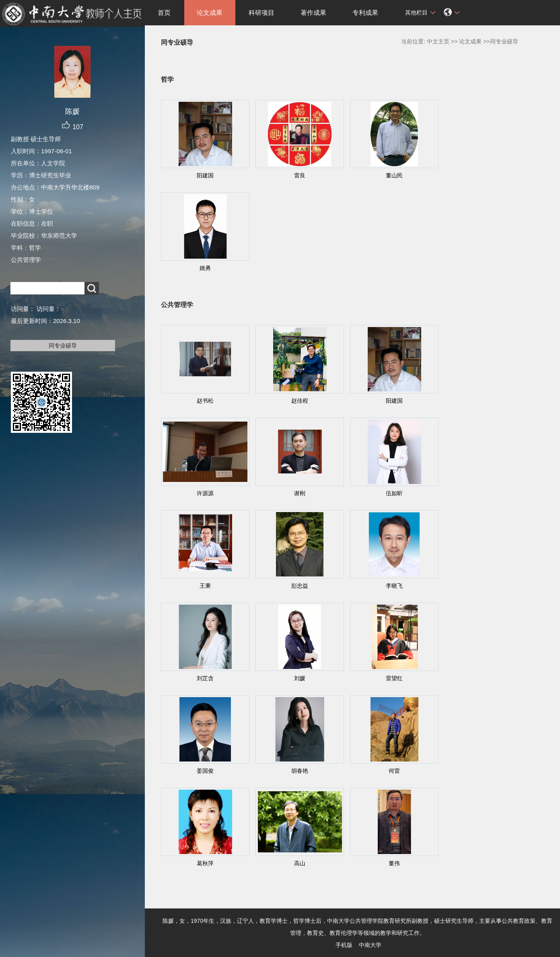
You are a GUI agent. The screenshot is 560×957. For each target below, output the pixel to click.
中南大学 (370, 945)
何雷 (394, 771)
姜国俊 (205, 771)
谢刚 (300, 493)
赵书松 (205, 401)
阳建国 (205, 175)
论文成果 (210, 13)
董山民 (394, 175)
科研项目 (261, 13)
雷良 (300, 175)
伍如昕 (394, 493)
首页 (164, 13)
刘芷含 (205, 678)
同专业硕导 (63, 346)
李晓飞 (394, 586)
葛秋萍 (205, 863)
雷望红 (394, 678)
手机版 (344, 945)
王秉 (205, 586)
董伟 (394, 863)
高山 (300, 863)
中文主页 (438, 41)
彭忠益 (300, 586)
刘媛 (300, 678)
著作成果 (313, 13)
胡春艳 (300, 771)
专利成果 (365, 13)
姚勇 (205, 268)
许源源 (205, 493)
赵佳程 (300, 401)
